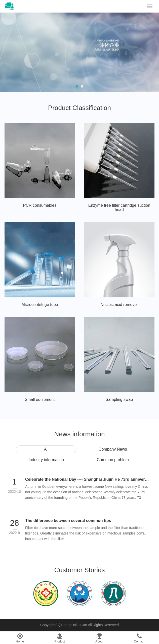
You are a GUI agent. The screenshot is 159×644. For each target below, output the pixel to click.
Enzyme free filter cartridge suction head (119, 208)
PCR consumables (40, 205)
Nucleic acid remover (119, 305)
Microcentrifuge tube (40, 305)
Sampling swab (119, 399)
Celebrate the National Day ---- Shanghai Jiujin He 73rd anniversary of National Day (87, 479)
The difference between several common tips (68, 521)
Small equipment (40, 399)
